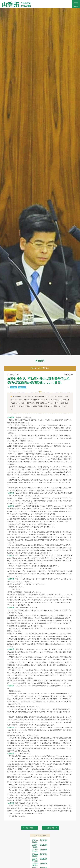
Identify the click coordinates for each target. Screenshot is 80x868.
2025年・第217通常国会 (39, 851)
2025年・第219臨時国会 (39, 841)
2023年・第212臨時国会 (39, 864)
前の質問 (30, 828)
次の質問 (50, 828)
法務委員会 (22, 387)
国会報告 (14, 387)
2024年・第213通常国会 (39, 860)
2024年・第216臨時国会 (39, 855)
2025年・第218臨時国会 (39, 846)
